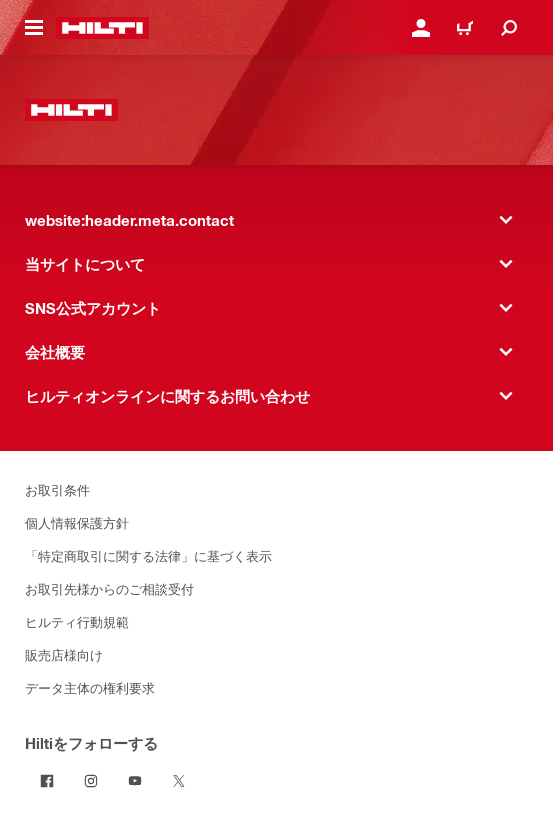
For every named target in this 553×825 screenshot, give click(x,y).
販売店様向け (64, 654)
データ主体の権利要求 (90, 687)
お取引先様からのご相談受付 (109, 588)
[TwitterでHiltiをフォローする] (179, 781)
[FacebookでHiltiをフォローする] (47, 781)
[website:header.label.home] (102, 28)
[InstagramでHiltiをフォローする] (91, 781)
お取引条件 (57, 489)
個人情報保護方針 (77, 522)
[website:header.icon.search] (509, 28)
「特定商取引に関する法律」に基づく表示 (148, 555)
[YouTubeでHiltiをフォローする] (135, 781)
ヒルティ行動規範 (77, 621)
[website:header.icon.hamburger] (34, 28)
